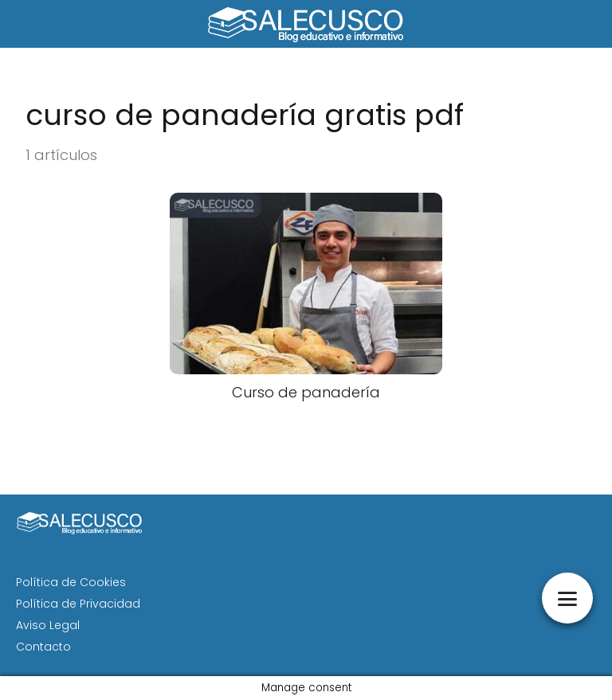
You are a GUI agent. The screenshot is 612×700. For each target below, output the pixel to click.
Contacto (43, 647)
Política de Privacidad (78, 604)
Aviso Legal (48, 625)
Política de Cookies (71, 582)
